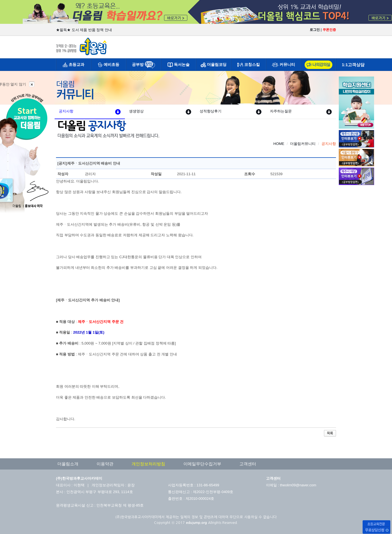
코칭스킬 (252, 64)
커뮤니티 (287, 64)
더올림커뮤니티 (303, 144)
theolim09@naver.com (298, 485)
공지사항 (90, 112)
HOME (279, 144)
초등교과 (76, 64)
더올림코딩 (217, 64)
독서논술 (182, 64)
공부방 (138, 64)
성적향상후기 (231, 112)
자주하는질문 (301, 112)
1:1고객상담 (353, 65)
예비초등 (111, 64)
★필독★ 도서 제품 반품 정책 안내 (84, 30)
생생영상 (160, 112)
